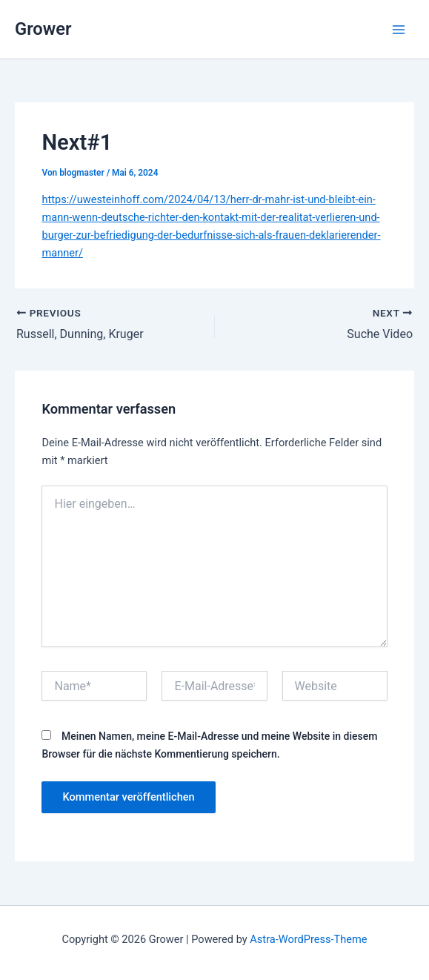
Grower (43, 29)
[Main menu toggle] (399, 30)
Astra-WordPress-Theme (308, 939)
